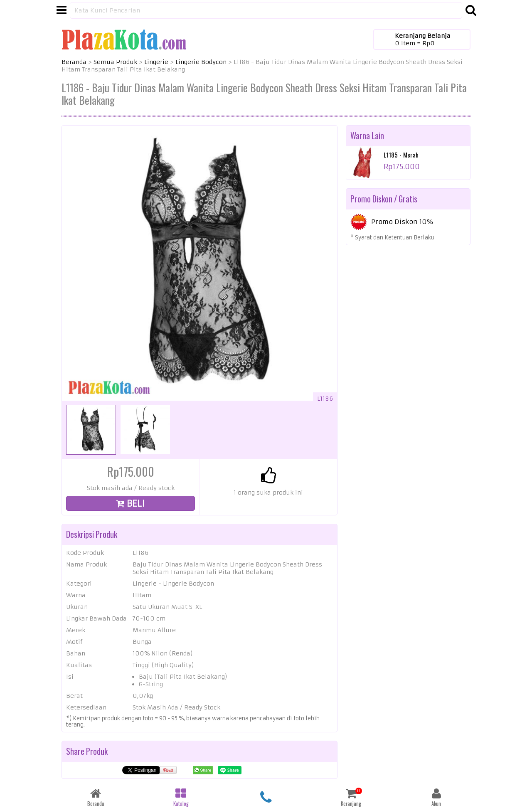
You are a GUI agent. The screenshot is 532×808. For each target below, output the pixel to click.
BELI (131, 504)
